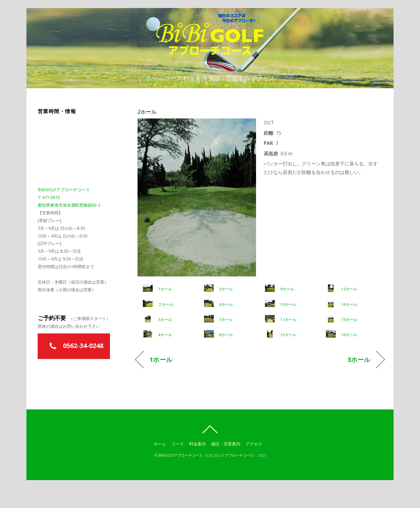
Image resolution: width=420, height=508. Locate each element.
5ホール (226, 309)
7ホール (226, 339)
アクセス (277, 95)
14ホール (349, 324)
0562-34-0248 (74, 366)
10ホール (288, 324)
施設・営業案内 (236, 95)
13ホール (349, 309)
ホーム (140, 95)
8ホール (226, 355)
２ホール (166, 324)
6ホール (226, 324)
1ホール (165, 309)
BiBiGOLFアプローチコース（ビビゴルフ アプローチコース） (208, 475)
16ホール (349, 355)
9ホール (287, 309)
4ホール (165, 355)
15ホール (349, 339)
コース (166, 95)
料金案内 (195, 95)
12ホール (288, 355)
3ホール (165, 339)
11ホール (288, 339)
